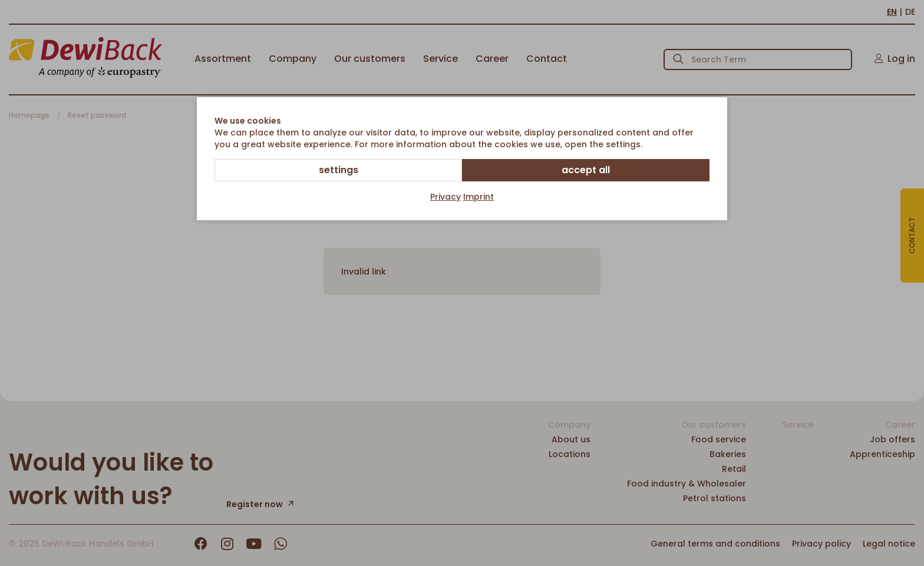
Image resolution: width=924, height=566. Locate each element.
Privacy (445, 197)
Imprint (478, 197)
